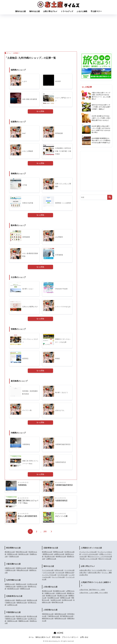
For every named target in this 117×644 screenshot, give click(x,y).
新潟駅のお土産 (51, 596)
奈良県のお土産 (32, 569)
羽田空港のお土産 (48, 614)
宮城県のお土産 (10, 603)
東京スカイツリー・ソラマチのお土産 (100, 557)
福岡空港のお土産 (60, 619)
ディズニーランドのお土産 (88, 553)
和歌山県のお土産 (22, 571)
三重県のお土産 (51, 559)
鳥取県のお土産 (10, 619)
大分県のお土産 (32, 585)
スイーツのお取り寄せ (99, 571)
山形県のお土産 (12, 605)
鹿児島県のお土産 (13, 589)
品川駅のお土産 (67, 601)
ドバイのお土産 (69, 571)
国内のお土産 (21, 11)
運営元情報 (56, 638)
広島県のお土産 (10, 617)
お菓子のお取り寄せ (94, 573)
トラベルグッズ (67, 11)
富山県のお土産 (50, 557)
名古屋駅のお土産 (53, 598)
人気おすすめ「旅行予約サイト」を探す (92, 590)
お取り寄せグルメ (50, 11)
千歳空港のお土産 (53, 617)
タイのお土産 (60, 573)
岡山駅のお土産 (62, 596)
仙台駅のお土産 (56, 601)
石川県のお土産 (69, 553)
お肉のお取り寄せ (85, 571)
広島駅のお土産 (61, 594)
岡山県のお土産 (21, 617)
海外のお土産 (35, 11)
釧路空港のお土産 (48, 619)
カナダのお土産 (62, 575)
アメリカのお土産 (48, 571)
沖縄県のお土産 (25, 589)
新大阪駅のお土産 (59, 592)
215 (45, 532)
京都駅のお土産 (50, 594)
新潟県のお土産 (47, 553)
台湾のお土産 (59, 571)
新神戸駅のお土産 (57, 603)
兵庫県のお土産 (10, 571)
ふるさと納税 (82, 11)
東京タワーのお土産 (105, 559)
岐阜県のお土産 (61, 557)
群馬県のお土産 (12, 555)
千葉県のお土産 (14, 557)
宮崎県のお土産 (10, 587)
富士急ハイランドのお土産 (89, 559)
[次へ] (51, 532)
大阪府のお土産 (10, 569)
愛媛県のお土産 (24, 621)
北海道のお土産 (10, 601)
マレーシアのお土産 (58, 578)
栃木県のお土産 (24, 555)
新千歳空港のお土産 (67, 617)
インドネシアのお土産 (49, 575)
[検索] (110, 197)
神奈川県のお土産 (22, 553)
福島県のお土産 (22, 603)
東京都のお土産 (10, 553)
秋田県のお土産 (32, 601)
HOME (58, 634)
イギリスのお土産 (49, 573)
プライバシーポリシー (70, 638)
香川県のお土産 (32, 617)
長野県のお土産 (58, 553)
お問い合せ (84, 638)
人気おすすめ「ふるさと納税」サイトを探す (94, 593)
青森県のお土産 (21, 601)
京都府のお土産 (21, 569)
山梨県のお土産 (59, 555)
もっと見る (40, 111)
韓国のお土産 (69, 573)
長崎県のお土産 (21, 585)
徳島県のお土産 (12, 621)
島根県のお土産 (22, 619)
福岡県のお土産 (10, 585)
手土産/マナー (96, 11)
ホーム (31, 638)
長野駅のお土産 (65, 598)
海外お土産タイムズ (43, 638)
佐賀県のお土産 (22, 587)
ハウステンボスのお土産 (90, 555)
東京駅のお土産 (47, 592)
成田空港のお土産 (60, 614)
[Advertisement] (58, 33)
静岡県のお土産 (48, 555)
